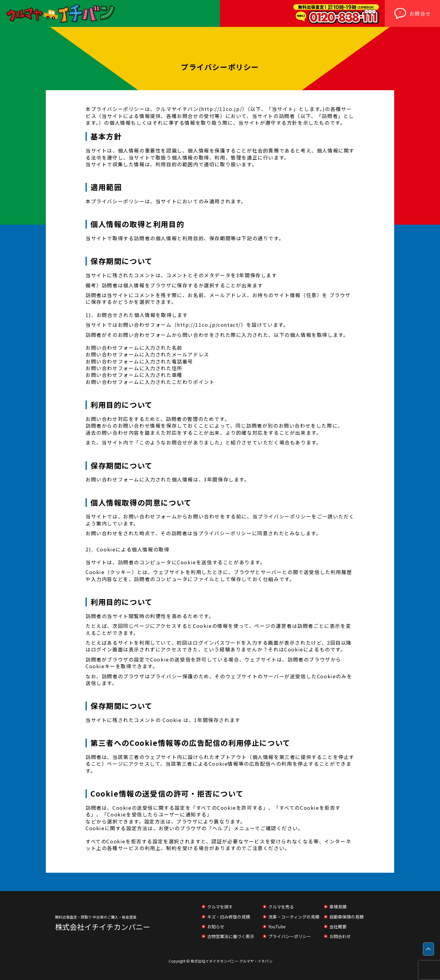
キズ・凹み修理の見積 (229, 917)
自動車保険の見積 (346, 917)
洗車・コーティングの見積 (294, 917)
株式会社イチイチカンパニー (103, 927)
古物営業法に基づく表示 (231, 936)
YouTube (277, 927)
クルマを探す (220, 907)
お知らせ (216, 927)
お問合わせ (340, 936)
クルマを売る (281, 907)
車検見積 (338, 907)
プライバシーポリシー (290, 936)
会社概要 (338, 927)
